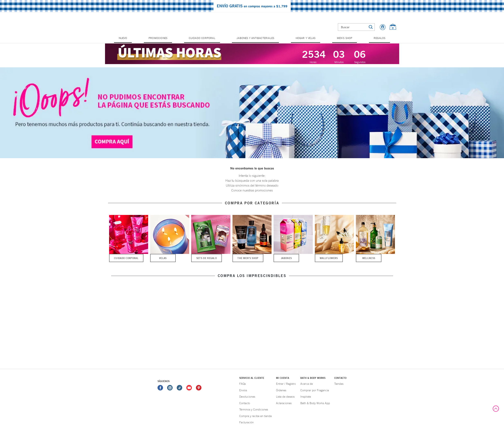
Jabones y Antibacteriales (255, 38)
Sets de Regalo (207, 258)
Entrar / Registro (286, 384)
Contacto (245, 403)
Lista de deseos (285, 397)
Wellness (369, 258)
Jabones (286, 258)
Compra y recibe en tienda (255, 416)
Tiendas (339, 384)
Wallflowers (329, 258)
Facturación (246, 422)
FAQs (243, 384)
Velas (163, 258)
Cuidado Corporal (202, 38)
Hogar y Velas (306, 38)
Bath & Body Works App (315, 403)
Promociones (158, 38)
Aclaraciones (284, 403)
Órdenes (281, 390)
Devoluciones (247, 397)
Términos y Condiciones (254, 409)
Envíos (243, 390)
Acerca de (307, 384)
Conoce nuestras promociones (252, 190)
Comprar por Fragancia (315, 390)
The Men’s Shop (248, 258)
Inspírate (306, 397)
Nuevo (123, 38)
